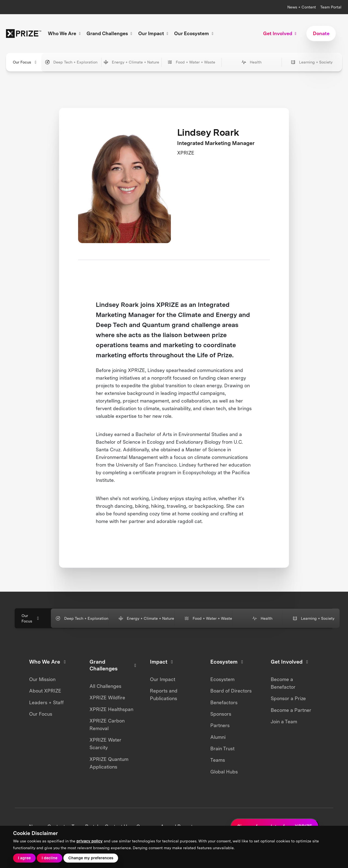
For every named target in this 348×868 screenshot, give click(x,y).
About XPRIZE (45, 691)
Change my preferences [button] (91, 858)
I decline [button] (50, 858)
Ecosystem (222, 679)
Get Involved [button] (281, 33)
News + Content (302, 7)
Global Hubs (224, 772)
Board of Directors (231, 691)
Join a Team (284, 722)
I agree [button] (24, 858)
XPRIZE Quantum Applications (109, 763)
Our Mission (42, 679)
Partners (220, 725)
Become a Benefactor (283, 683)
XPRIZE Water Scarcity (105, 744)
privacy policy (90, 841)
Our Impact (163, 679)
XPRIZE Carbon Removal (107, 725)
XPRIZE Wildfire (107, 698)
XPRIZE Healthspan (111, 709)
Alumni (218, 737)
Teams (218, 760)
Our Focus (41, 714)
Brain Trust (222, 748)
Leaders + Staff (46, 702)
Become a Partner (291, 710)
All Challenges (105, 686)
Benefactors (224, 702)
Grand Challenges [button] (110, 33)
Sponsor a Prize (288, 698)
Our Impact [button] (154, 33)
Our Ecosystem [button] (195, 33)
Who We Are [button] (65, 33)
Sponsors (221, 714)
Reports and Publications (164, 695)
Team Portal (331, 7)
